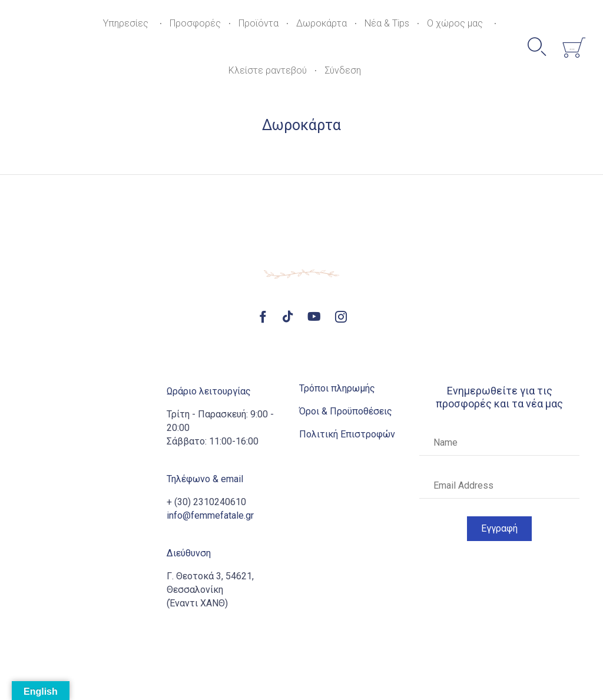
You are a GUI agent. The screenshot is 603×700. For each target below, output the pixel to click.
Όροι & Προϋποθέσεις (346, 411)
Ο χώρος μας (455, 23)
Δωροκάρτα (322, 23)
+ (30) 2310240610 (206, 502)
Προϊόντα (259, 23)
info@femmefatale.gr (210, 515)
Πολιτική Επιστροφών (347, 434)
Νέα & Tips (387, 23)
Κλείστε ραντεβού (268, 70)
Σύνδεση (343, 70)
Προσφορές (195, 23)
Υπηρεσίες (126, 23)
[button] (499, 529)
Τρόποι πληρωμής (337, 388)
